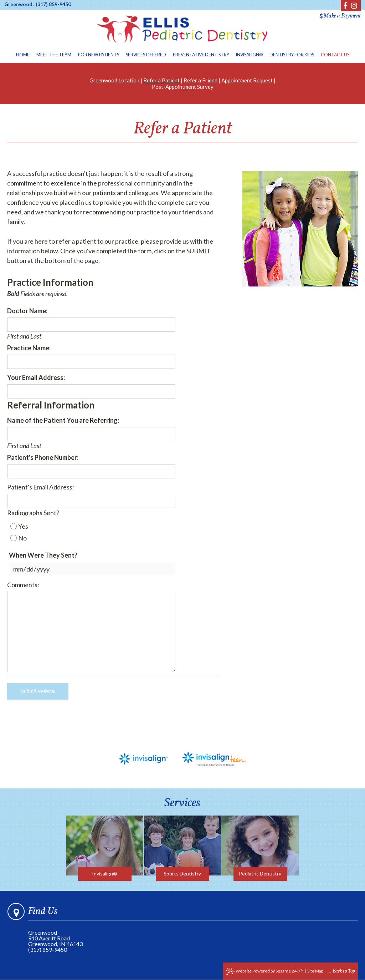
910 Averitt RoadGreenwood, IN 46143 (55, 941)
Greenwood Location (114, 80)
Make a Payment (340, 16)
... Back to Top (341, 971)
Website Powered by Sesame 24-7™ (265, 971)
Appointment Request (247, 80)
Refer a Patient (161, 80)
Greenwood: (19, 4)
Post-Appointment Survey (183, 87)
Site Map (315, 971)
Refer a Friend (201, 80)
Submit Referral (38, 691)
